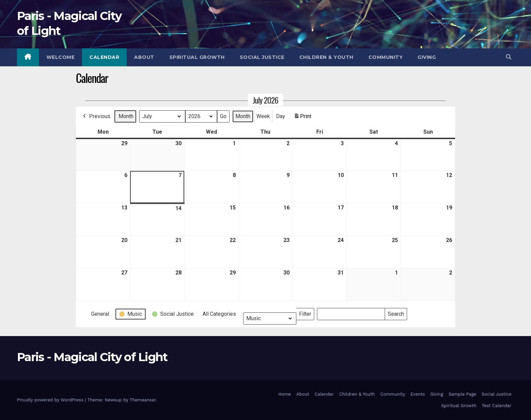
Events (418, 394)
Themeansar (143, 400)
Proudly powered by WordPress (51, 400)
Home (285, 394)
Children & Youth (326, 57)
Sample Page (463, 394)
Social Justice (262, 57)
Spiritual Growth (197, 57)
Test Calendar (497, 406)
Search (396, 313)
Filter (306, 313)
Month (126, 116)
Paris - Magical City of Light (92, 357)
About (144, 57)
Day (281, 116)
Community (386, 57)
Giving (427, 57)
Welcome (61, 57)
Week (263, 116)
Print (302, 117)
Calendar (104, 57)
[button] (509, 57)
